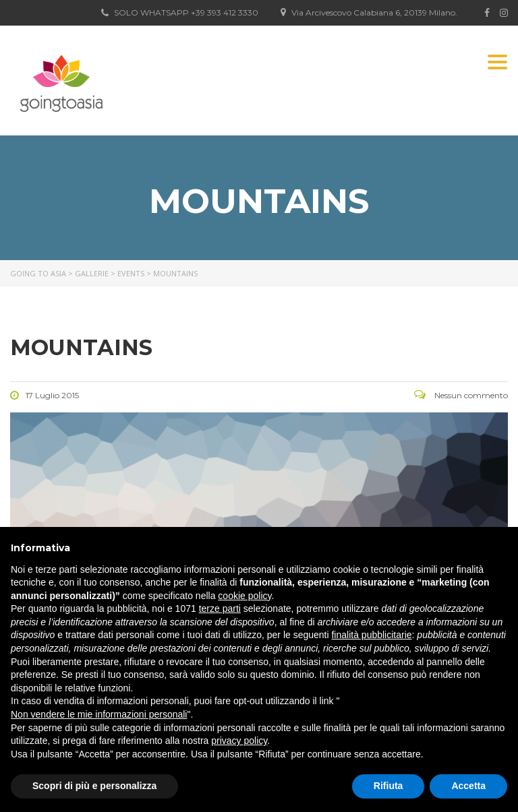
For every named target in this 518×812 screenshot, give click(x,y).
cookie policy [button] (244, 596)
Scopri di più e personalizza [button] (94, 786)
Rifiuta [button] (388, 786)
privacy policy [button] (239, 741)
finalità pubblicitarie (371, 635)
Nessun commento (461, 395)
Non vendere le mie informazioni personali (99, 714)
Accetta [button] (468, 786)
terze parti (220, 608)
